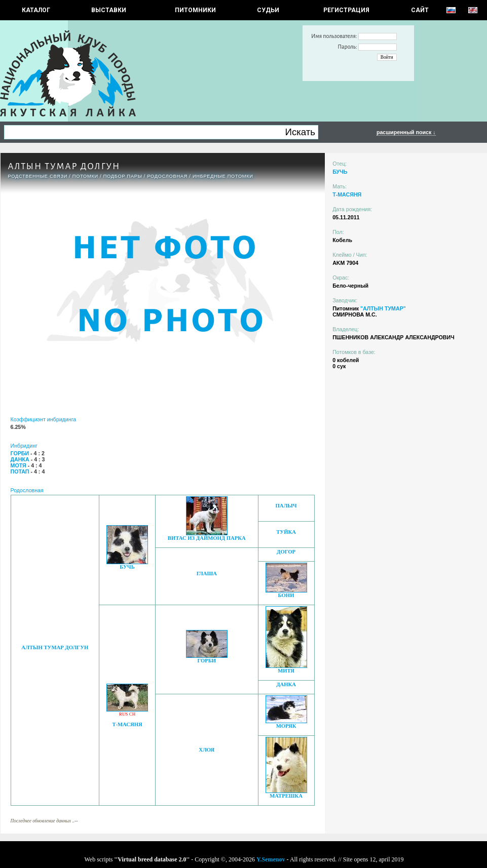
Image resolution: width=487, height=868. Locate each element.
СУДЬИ (268, 10)
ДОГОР (286, 552)
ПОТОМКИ (85, 176)
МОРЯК (286, 726)
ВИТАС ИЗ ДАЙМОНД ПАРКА (207, 538)
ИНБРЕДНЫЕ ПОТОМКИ (223, 176)
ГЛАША (207, 574)
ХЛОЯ (207, 750)
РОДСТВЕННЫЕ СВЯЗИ (38, 176)
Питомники (195, 10)
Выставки (109, 10)
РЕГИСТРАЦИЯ (346, 10)
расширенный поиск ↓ (406, 132)
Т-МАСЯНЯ (127, 724)
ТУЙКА (286, 532)
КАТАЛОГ (36, 10)
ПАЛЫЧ (286, 506)
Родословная (167, 176)
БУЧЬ (127, 567)
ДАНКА (286, 684)
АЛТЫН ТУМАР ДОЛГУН (55, 647)
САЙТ (420, 10)
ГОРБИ (207, 661)
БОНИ (286, 595)
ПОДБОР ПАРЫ (123, 176)
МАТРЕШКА (286, 796)
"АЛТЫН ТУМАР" (383, 308)
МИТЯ (286, 671)
